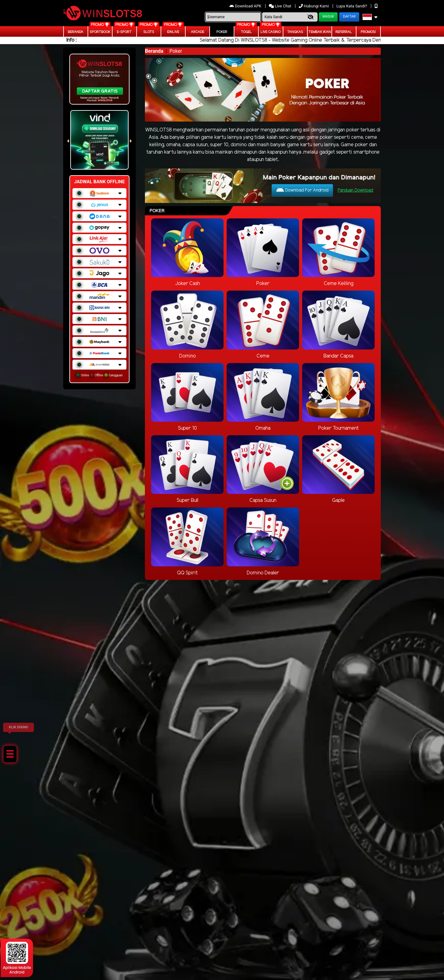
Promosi (368, 32)
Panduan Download (355, 190)
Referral (344, 32)
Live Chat (281, 6)
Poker (222, 32)
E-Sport (124, 32)
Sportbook (100, 32)
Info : (71, 40)
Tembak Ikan (320, 32)
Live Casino (271, 32)
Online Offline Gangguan (99, 375)
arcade (197, 32)
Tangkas (295, 32)
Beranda (76, 32)
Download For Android (302, 190)
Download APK (246, 6)
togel (246, 32)
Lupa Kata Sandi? (352, 6)
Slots (149, 32)
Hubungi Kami (314, 6)
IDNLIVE (173, 32)
